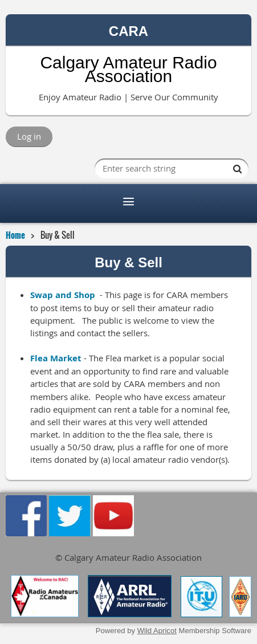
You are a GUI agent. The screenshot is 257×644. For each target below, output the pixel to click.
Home (15, 235)
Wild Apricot (157, 631)
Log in (29, 136)
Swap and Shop (63, 295)
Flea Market (56, 358)
